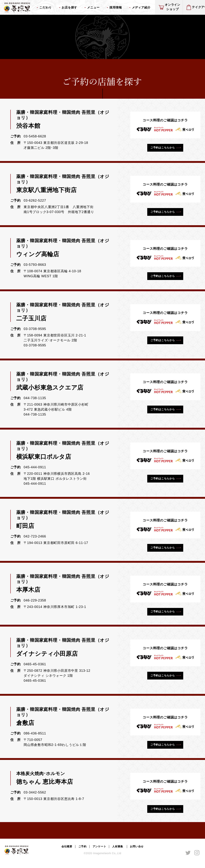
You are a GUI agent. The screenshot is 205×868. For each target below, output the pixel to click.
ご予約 (80, 854)
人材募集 (119, 854)
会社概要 (64, 854)
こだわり (45, 7)
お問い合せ (140, 854)
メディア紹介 (141, 7)
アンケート (99, 854)
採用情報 (116, 7)
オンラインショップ (173, 7)
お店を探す (69, 7)
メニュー (93, 7)
